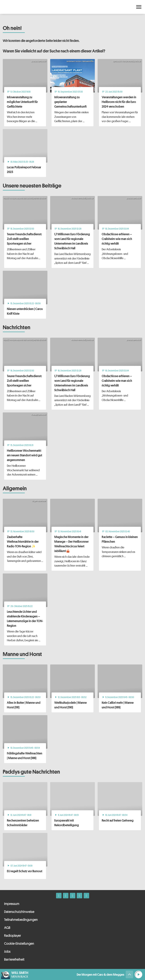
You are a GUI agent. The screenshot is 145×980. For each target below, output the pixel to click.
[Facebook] (59, 896)
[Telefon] (79, 896)
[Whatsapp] (73, 896)
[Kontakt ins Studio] (86, 896)
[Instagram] (66, 896)
